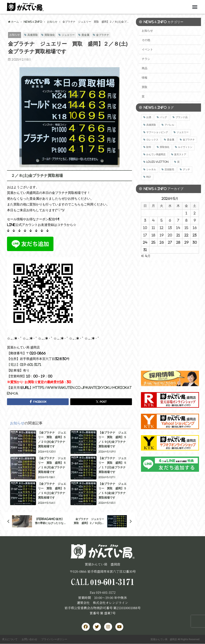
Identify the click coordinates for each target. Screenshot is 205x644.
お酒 (149, 117)
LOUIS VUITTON (157, 162)
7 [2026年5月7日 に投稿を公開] (178, 220)
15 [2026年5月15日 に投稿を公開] (186, 228)
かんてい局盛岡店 (156, 154)
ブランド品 (182, 117)
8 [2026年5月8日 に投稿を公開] (186, 220)
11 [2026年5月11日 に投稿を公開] (153, 228)
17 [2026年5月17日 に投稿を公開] (145, 235)
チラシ (146, 59)
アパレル (169, 125)
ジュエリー (68, 35)
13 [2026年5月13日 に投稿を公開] (170, 228)
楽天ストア (180, 154)
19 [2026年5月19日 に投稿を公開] (162, 235)
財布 (149, 147)
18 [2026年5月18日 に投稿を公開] (153, 235)
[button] (195, 7)
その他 (146, 40)
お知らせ (15, 35)
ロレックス (152, 140)
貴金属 (85, 35)
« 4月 (146, 256)
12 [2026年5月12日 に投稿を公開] (162, 228)
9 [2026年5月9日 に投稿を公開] (195, 220)
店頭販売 (169, 169)
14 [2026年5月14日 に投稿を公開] (178, 228)
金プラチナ (103, 35)
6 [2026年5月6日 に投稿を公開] (170, 220)
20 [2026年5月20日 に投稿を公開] (170, 235)
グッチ (186, 169)
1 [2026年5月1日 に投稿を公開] (186, 213)
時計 (149, 177)
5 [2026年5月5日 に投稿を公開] (162, 220)
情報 (145, 78)
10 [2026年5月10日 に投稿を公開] (145, 228)
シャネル (151, 169)
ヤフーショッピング (157, 132)
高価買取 (33, 35)
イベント (147, 49)
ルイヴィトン (185, 147)
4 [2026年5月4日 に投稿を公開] (153, 220)
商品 (145, 68)
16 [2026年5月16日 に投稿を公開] (195, 228)
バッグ (163, 117)
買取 (145, 87)
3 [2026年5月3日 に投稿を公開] (145, 220)
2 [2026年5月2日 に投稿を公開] (195, 213)
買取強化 (50, 35)
